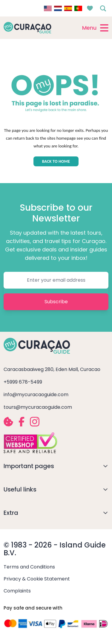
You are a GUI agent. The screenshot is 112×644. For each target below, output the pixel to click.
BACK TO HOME (56, 161)
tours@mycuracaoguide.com (38, 407)
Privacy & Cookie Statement (37, 579)
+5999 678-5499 (23, 382)
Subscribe (56, 302)
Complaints (17, 591)
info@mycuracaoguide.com (36, 395)
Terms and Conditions (29, 567)
